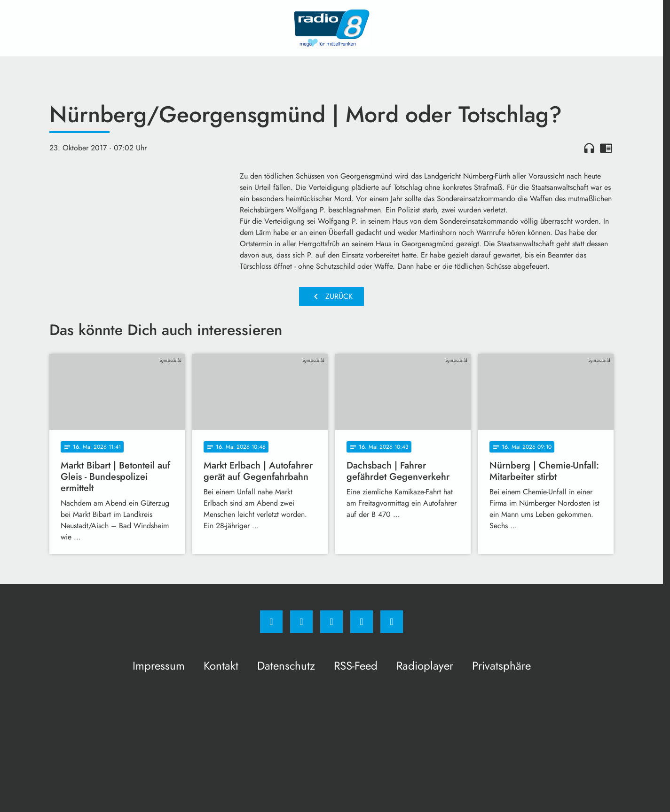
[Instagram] (301, 622)
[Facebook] (271, 622)
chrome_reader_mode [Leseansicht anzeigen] (606, 148)
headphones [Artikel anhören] (589, 148)
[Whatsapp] (331, 622)
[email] (392, 622)
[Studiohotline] (362, 622)
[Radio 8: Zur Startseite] (331, 28)
